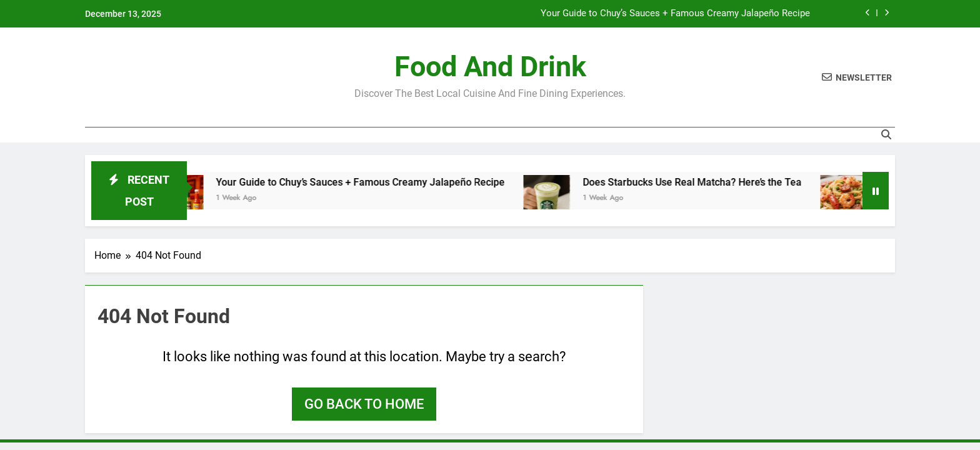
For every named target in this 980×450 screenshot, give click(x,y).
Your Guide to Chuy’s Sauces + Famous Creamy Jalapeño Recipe (675, 14)
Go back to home (364, 404)
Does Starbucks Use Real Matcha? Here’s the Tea (699, 182)
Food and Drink (490, 67)
